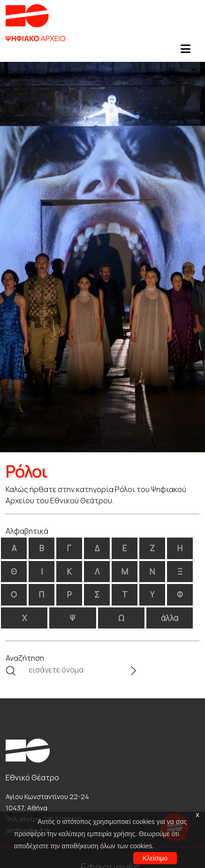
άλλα (170, 618)
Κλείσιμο (155, 858)
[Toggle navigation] (185, 52)
